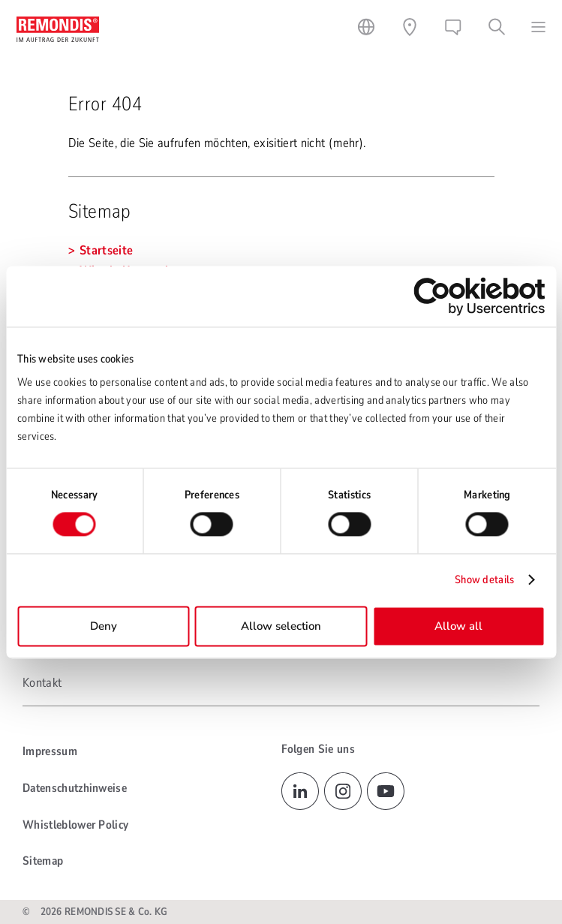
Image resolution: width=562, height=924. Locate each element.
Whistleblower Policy (75, 825)
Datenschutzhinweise (75, 788)
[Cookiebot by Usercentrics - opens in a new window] (479, 296)
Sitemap (43, 861)
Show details (485, 580)
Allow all (458, 626)
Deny (104, 626)
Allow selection (281, 626)
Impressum (50, 751)
